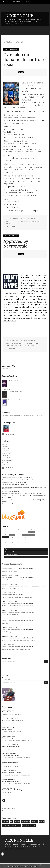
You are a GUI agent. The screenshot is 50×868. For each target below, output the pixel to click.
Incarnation (31, 480)
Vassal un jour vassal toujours (12, 747)
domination (17, 346)
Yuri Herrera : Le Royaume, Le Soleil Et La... (15, 496)
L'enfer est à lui (7, 729)
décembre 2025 (7, 453)
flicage (26, 221)
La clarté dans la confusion (11, 781)
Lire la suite (39, 416)
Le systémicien (22, 482)
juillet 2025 (5, 465)
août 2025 (5, 462)
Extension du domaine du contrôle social (24, 60)
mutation (17, 822)
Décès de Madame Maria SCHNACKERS (14, 487)
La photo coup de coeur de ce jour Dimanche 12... (17, 500)
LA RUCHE (16, 491)
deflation (42, 822)
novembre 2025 (7, 456)
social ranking (14, 343)
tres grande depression (9, 825)
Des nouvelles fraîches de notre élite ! (13, 480)
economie (6, 822)
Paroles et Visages (21, 485)
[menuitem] (7, 2)
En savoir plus (35, 866)
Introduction (6, 491)
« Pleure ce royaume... (9, 482)
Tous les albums (10, 434)
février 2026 (6, 449)
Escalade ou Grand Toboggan (12, 773)
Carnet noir (6, 504)
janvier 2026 (6, 451)
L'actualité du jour (8, 485)
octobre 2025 (6, 458)
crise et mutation (32, 346)
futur (12, 822)
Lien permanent (12, 218)
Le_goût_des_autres (37, 494)
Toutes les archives (11, 468)
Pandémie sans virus (9, 764)
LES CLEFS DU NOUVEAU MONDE (24, 569)
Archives (17, 2)
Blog (6, 549)
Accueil (6, 2)
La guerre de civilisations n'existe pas (14, 478)
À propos (28, 2)
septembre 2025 (7, 460)
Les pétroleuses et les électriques (13, 790)
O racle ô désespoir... (19, 595)
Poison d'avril (7, 712)
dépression (26, 825)
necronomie (6, 569)
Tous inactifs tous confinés (11, 755)
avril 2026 (5, 444)
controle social (14, 221)
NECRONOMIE (19, 16)
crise (19, 825)
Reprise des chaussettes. (10, 586)
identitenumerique (34, 221)
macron (33, 825)
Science (7, 557)
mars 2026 (5, 446)
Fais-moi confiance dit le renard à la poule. (15, 494)
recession (34, 822)
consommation (26, 822)
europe (22, 221)
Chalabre (14, 504)
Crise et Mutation (9, 552)
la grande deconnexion (11, 554)
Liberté (30, 478)
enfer (30, 343)
